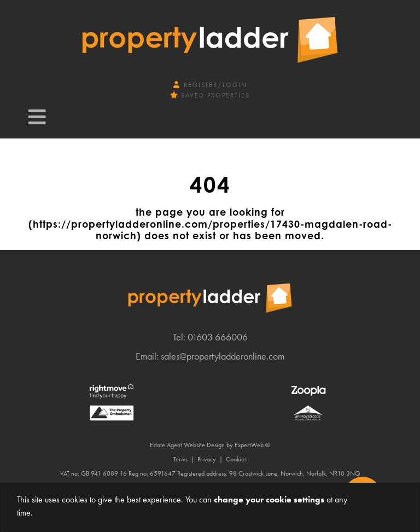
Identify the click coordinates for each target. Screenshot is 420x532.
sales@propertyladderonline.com (223, 356)
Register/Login (210, 85)
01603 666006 (218, 337)
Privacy (207, 459)
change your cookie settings (269, 499)
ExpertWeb (249, 445)
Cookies (236, 459)
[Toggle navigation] (37, 117)
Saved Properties (210, 95)
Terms (180, 459)
